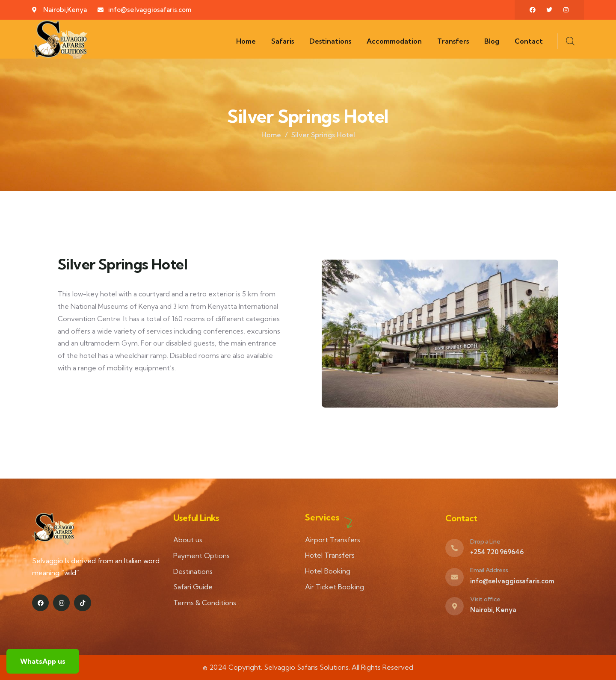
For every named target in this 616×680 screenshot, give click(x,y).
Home (271, 135)
